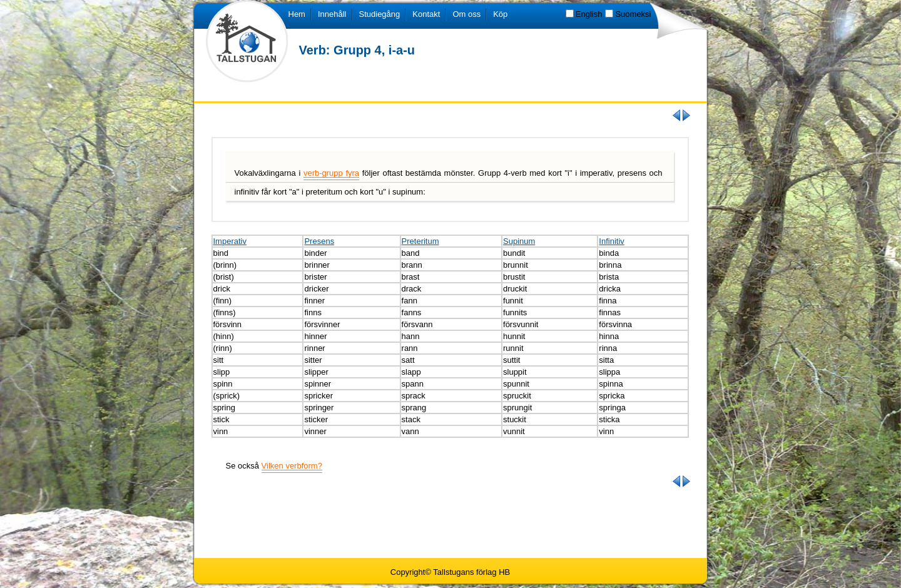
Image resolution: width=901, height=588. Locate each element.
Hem (297, 14)
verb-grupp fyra (331, 173)
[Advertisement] (450, 522)
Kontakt (426, 14)
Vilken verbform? (292, 466)
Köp (500, 14)
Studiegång (380, 14)
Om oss (466, 14)
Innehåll (332, 14)
